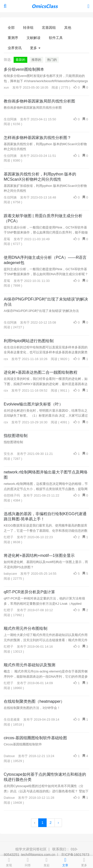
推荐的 (36, 60)
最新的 (20, 60)
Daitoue (9, 756)
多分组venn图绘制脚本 (24, 69)
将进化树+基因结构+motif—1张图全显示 (39, 555)
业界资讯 (15, 48)
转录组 (28, 28)
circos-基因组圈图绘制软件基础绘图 (35, 738)
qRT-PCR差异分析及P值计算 (29, 592)
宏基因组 (49, 28)
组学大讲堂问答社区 (31, 849)
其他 (68, 28)
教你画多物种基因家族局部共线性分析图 (39, 101)
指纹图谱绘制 (16, 436)
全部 (11, 28)
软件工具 (56, 38)
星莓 (7, 239)
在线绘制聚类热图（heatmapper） (34, 701)
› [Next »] (58, 823)
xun (6, 87)
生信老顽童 (12, 719)
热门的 (52, 60)
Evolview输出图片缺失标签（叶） (33, 404)
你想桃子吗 (12, 495)
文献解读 (33, 38)
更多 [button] (35, 48)
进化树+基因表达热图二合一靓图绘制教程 (41, 372)
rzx (6, 359)
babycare (10, 574)
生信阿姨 (10, 119)
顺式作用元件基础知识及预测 (30, 665)
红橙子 (9, 537)
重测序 (13, 38)
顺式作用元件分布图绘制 (26, 628)
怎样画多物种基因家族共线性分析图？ (37, 138)
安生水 (9, 454)
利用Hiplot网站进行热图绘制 (29, 341)
